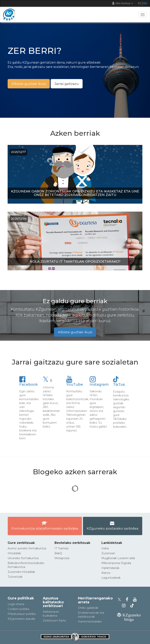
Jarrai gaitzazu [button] (67, 84)
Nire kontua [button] (122, 3)
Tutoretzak (15, 577)
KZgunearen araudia (21, 619)
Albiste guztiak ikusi (75, 332)
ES (139, 3)
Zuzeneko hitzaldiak (21, 572)
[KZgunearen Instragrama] (125, 606)
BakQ (58, 553)
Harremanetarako (90, 622)
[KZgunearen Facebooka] (128, 600)
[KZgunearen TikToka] (132, 606)
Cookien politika (18, 609)
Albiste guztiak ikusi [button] (29, 84)
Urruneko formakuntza (23, 558)
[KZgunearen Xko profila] (121, 600)
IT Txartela (61, 548)
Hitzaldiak (14, 553)
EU (145, 3)
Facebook (29, 383)
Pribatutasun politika (22, 614)
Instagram (99, 383)
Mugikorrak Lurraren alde (118, 558)
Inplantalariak (110, 568)
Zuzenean (108, 553)
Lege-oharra (16, 604)
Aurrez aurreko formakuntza (27, 548)
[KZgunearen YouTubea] (135, 600)
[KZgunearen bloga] (129, 619)
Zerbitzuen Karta (54, 621)
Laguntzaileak (111, 578)
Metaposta (62, 558)
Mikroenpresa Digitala (116, 563)
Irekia (105, 548)
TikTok (119, 383)
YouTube (75, 383)
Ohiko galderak (88, 608)
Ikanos (106, 573)
